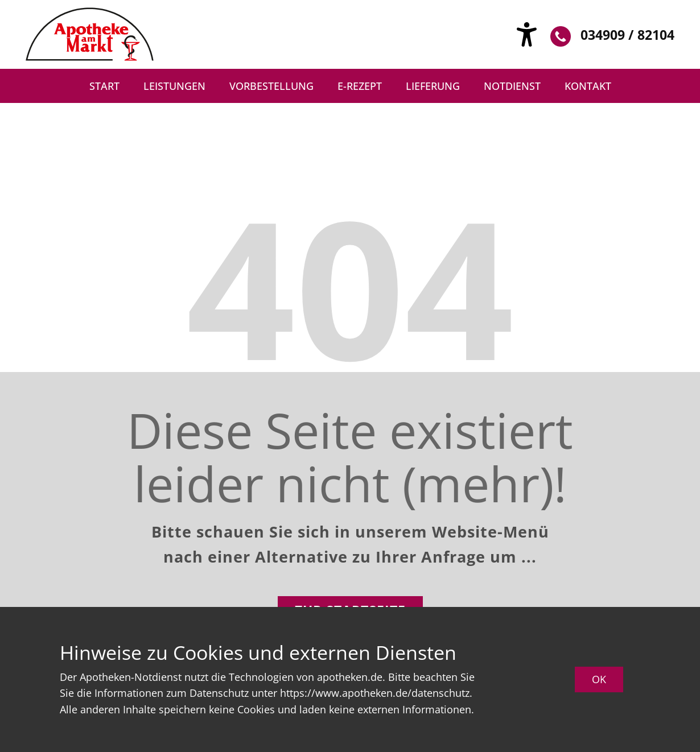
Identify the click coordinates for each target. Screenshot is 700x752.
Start (104, 86)
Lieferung (433, 86)
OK (599, 679)
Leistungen (174, 86)
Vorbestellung (271, 86)
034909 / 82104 (612, 36)
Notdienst (512, 86)
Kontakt (588, 86)
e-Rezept (360, 86)
